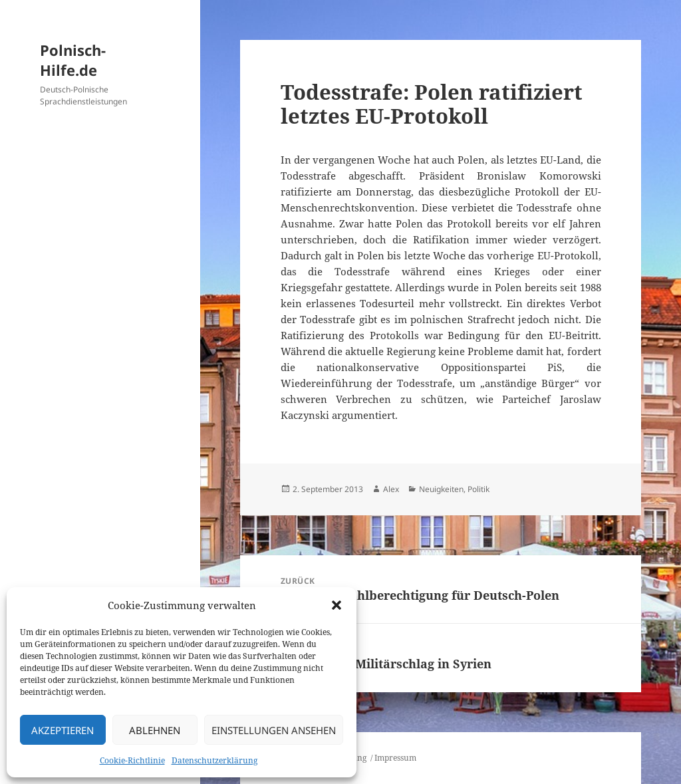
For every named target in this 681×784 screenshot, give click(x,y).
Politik (478, 489)
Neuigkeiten (441, 489)
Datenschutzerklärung (214, 760)
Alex (391, 489)
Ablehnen (155, 730)
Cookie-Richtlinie (132, 760)
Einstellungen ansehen (274, 730)
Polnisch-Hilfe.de (73, 60)
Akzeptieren (63, 730)
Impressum (395, 758)
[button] (337, 605)
